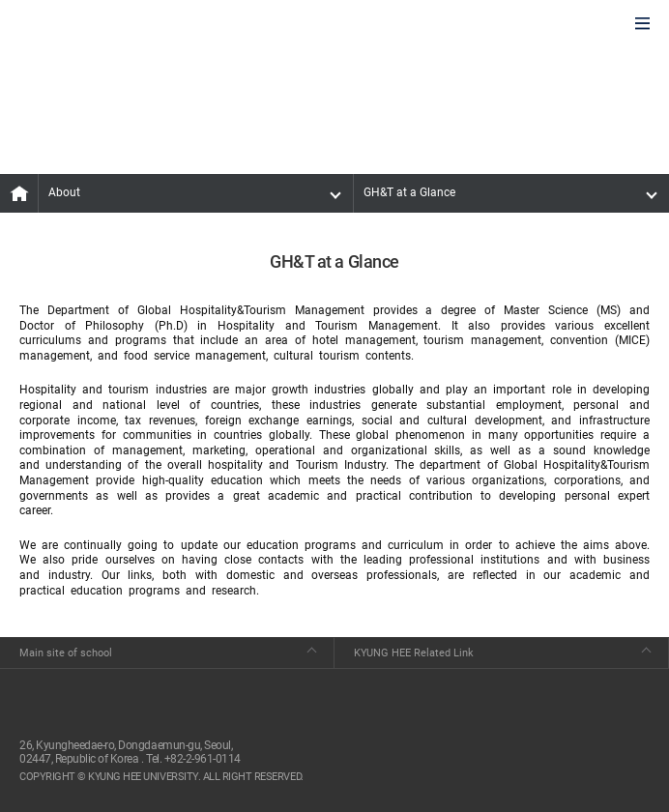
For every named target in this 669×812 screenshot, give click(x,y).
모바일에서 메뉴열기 (642, 25)
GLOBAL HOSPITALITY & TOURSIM (117, 25)
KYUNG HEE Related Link (414, 653)
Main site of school (66, 653)
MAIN (19, 193)
